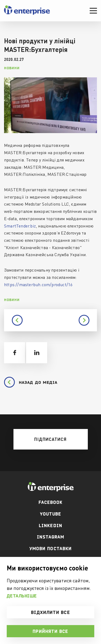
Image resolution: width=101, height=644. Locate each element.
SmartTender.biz (20, 226)
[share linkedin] (37, 353)
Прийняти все (50, 631)
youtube (51, 514)
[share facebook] (15, 353)
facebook (51, 502)
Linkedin (50, 526)
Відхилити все (50, 612)
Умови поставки (50, 549)
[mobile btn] (51, 439)
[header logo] (27, 13)
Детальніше (22, 596)
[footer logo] (50, 487)
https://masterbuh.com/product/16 (38, 284)
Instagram (51, 537)
